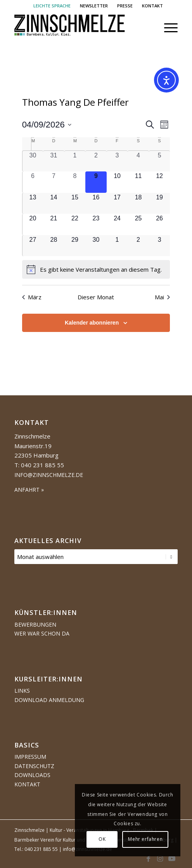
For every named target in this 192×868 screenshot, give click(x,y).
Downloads (32, 775)
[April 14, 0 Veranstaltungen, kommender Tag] (54, 203)
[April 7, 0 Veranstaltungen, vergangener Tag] (54, 182)
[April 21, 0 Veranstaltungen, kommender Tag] (54, 224)
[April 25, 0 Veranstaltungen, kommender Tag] (138, 224)
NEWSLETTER (94, 6)
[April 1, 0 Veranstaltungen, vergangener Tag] (75, 161)
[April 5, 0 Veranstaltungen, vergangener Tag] (160, 161)
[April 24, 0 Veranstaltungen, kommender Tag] (117, 224)
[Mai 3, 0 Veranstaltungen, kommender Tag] (160, 246)
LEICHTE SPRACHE (52, 6)
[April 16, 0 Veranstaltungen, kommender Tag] (96, 203)
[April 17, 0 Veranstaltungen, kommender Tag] (117, 203)
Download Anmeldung (49, 700)
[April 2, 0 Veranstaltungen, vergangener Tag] (96, 161)
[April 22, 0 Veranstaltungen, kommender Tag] (75, 224)
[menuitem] (52, 6)
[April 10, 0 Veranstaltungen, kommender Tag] (117, 182)
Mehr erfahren (145, 839)
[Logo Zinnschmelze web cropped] (80, 28)
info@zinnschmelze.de (49, 475)
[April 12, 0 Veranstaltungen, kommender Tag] (160, 182)
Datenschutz (34, 766)
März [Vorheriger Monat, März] (32, 297)
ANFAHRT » (29, 490)
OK (102, 839)
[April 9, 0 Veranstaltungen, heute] (96, 182)
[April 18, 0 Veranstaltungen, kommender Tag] (138, 203)
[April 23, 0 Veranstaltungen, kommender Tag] (96, 224)
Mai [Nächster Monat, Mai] (162, 297)
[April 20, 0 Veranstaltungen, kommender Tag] (33, 224)
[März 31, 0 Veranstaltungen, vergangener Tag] (54, 161)
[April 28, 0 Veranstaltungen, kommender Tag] (54, 246)
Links (22, 691)
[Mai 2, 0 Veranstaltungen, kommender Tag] (138, 246)
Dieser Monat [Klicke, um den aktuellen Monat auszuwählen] (96, 297)
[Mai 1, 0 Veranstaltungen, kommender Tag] (117, 246)
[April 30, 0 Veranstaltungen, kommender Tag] (96, 246)
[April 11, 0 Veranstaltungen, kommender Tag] (138, 182)
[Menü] (167, 28)
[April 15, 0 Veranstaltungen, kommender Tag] (75, 203)
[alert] (96, 269)
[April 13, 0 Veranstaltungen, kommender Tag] (33, 203)
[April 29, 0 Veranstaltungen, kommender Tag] (75, 246)
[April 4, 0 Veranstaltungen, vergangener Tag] (138, 161)
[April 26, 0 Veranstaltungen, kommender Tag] (160, 224)
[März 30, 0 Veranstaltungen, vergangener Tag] (33, 161)
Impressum (30, 757)
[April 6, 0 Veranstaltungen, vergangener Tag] (33, 182)
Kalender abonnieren (92, 323)
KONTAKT (152, 6)
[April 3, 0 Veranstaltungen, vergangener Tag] (117, 161)
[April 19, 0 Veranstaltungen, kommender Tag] (160, 203)
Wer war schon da (42, 633)
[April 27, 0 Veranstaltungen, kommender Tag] (33, 246)
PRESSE (125, 6)
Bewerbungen (35, 624)
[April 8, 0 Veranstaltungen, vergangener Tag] (75, 182)
